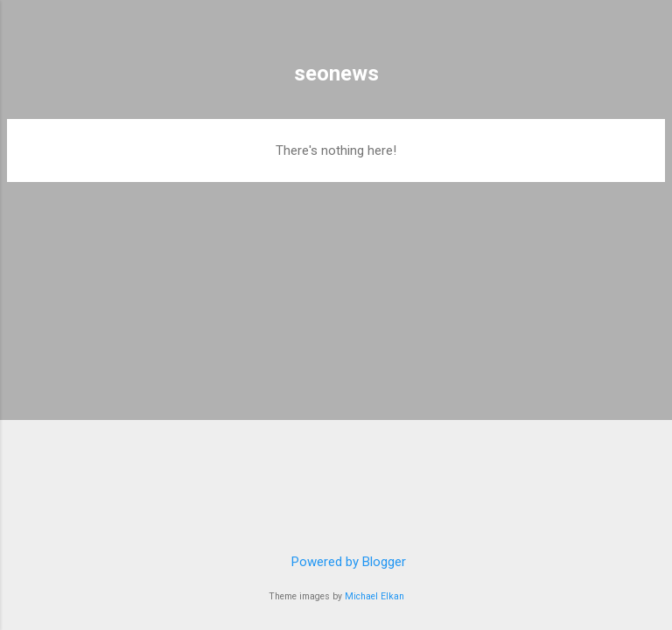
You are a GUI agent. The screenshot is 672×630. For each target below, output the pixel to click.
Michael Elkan (374, 596)
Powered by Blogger (336, 562)
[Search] (647, 35)
